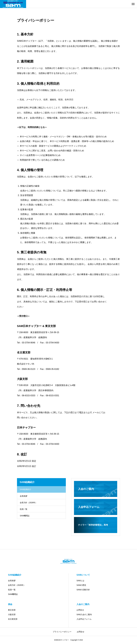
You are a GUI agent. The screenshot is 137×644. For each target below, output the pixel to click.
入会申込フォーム (84, 619)
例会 (10, 604)
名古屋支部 (13, 619)
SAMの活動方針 (83, 590)
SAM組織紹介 (15, 575)
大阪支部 (12, 614)
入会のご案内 (83, 604)
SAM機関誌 (25, 516)
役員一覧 (24, 509)
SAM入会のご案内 (84, 614)
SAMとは (80, 581)
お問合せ (80, 610)
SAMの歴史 (81, 585)
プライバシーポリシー (62, 632)
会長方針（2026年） (28, 503)
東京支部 (12, 610)
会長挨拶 (24, 496)
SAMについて (83, 575)
